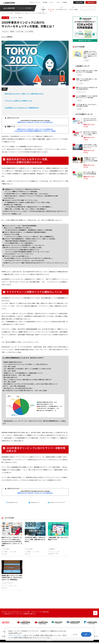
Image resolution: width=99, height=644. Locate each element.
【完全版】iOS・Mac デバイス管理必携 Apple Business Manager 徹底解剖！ (90, 160)
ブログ (58, 2)
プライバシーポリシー (16, 635)
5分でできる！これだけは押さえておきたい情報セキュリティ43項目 (90, 133)
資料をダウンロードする (89, 126)
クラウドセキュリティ (61, 10)
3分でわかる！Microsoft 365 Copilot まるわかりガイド (90, 120)
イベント (6, 587)
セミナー (52, 2)
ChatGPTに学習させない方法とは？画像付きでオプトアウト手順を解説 (87, 71)
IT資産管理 (43, 10)
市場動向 (12, 31)
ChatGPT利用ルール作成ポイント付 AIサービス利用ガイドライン (90, 146)
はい (86, 634)
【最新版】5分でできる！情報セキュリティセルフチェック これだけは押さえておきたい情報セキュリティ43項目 (90, 55)
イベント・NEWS (73, 10)
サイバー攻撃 (51, 10)
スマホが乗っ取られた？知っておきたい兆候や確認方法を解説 (86, 105)
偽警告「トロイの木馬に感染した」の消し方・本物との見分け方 (86, 80)
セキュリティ (5, 31)
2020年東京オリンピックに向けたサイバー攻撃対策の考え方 (22, 108)
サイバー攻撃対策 (29, 31)
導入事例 (45, 2)
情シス (59, 552)
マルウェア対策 (20, 31)
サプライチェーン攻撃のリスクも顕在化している (18, 101)
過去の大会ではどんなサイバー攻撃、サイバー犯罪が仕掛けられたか (24, 94)
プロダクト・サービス (35, 2)
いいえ (75, 634)
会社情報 (64, 2)
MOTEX (11, 587)
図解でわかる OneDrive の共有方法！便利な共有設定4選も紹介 (86, 88)
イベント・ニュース (7, 585)
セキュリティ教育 (54, 553)
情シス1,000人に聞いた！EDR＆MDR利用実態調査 (90, 173)
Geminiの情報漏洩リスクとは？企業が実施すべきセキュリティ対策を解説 (87, 97)
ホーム (3, 13)
